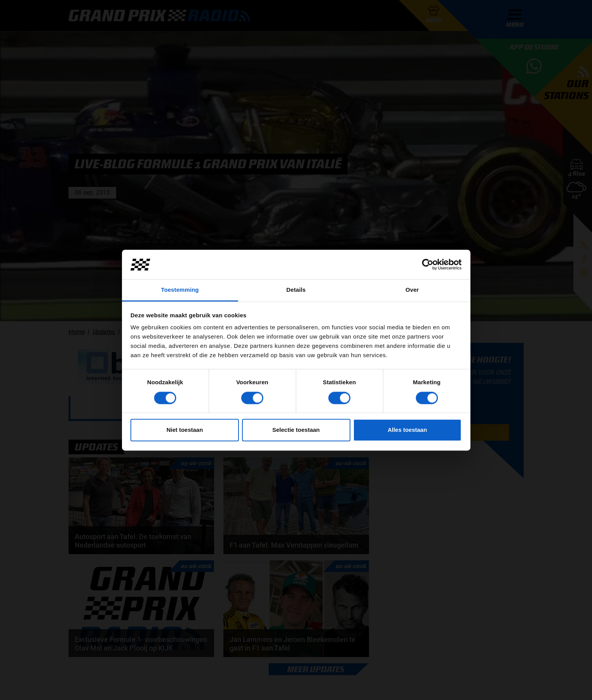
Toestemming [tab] (180, 290)
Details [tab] (296, 290)
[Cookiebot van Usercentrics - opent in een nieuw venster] (428, 264)
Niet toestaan (185, 430)
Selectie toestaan (296, 430)
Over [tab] (412, 290)
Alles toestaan (407, 430)
